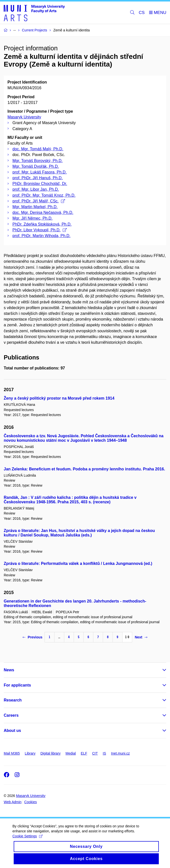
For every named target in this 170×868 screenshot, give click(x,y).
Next (141, 637)
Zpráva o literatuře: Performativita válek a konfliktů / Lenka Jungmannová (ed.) (78, 564)
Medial (71, 753)
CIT (95, 753)
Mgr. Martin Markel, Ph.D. (35, 207)
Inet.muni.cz (120, 753)
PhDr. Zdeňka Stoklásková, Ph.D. (42, 224)
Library (30, 753)
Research (13, 700)
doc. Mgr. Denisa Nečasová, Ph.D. (43, 213)
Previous (32, 637)
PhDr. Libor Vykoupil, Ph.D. (40, 230)
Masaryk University (24, 117)
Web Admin (13, 802)
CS (142, 13)
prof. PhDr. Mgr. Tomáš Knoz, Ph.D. (44, 195)
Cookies (30, 802)
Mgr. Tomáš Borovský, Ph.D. (38, 161)
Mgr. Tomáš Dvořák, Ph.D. (36, 166)
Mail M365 (12, 753)
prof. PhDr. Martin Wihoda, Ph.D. (41, 236)
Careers (11, 715)
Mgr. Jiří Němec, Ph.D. (32, 218)
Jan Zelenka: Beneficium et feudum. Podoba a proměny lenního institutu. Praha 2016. (84, 469)
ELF (84, 753)
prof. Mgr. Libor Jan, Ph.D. (36, 189)
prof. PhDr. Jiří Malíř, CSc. (39, 201)
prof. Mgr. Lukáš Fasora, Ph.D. (40, 172)
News (9, 670)
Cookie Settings (28, 840)
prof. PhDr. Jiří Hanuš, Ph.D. (38, 178)
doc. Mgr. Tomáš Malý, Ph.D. (38, 149)
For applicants (17, 685)
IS (104, 753)
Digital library (50, 753)
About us (12, 731)
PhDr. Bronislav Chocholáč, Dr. (40, 184)
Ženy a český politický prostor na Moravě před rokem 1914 (59, 398)
